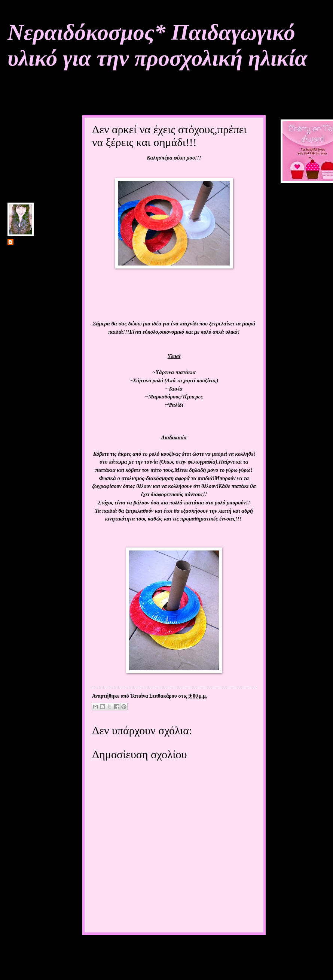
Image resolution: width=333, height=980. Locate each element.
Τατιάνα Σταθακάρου (38, 242)
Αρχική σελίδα (168, 949)
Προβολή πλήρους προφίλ (36, 313)
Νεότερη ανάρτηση (112, 949)
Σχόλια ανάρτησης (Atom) (141, 965)
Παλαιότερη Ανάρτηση (230, 949)
